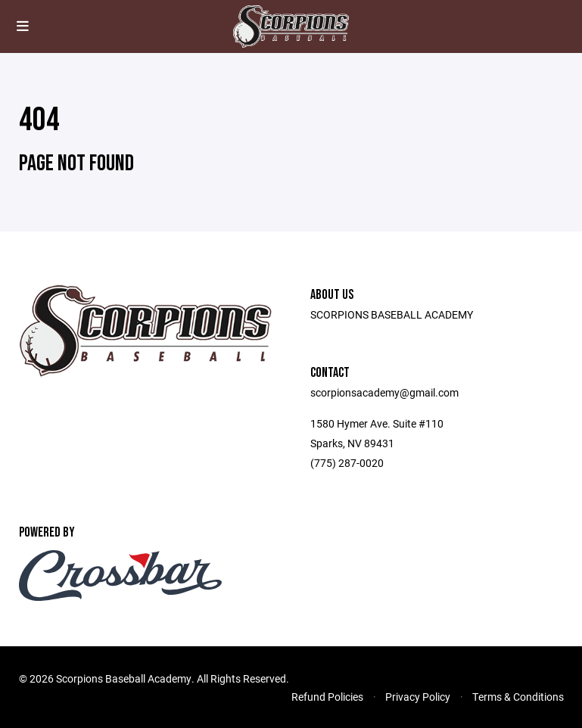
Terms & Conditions (518, 697)
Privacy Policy (418, 697)
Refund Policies (327, 697)
